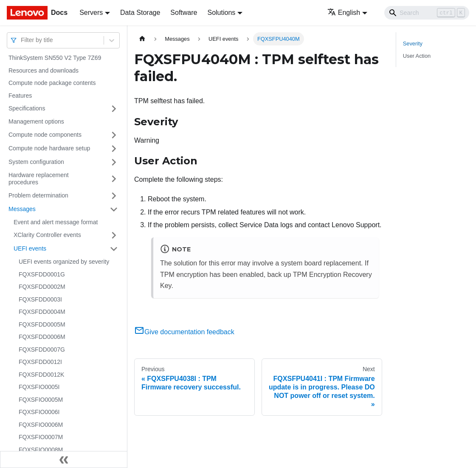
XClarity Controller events (47, 235)
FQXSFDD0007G (42, 350)
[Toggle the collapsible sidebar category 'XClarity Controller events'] (114, 235)
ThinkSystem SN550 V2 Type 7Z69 (55, 58)
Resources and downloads (44, 70)
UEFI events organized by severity (64, 262)
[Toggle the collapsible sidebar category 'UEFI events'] (114, 249)
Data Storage (140, 13)
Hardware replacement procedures (39, 179)
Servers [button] (91, 13)
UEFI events (30, 248)
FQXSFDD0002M (42, 287)
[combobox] (22, 40)
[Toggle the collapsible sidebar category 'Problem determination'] (114, 196)
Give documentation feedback (184, 332)
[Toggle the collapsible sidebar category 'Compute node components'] (114, 135)
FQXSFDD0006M (42, 337)
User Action (417, 56)
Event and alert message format (56, 222)
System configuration (36, 162)
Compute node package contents (52, 83)
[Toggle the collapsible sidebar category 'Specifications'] (114, 109)
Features (20, 96)
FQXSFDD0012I (40, 362)
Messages (22, 209)
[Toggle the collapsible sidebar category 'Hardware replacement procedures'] (114, 179)
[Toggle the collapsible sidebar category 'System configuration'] (114, 162)
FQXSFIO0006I (39, 412)
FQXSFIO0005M (41, 400)
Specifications (27, 108)
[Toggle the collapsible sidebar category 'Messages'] (114, 209)
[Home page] (142, 39)
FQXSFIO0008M (41, 450)
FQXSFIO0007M (41, 437)
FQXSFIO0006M (41, 425)
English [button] (344, 13)
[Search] (427, 13)
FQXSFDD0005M (42, 324)
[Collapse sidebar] (64, 460)
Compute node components (45, 135)
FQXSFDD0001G (42, 274)
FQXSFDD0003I (40, 299)
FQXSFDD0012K (41, 375)
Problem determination (38, 195)
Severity (413, 44)
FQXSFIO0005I (39, 387)
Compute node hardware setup (49, 148)
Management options (36, 121)
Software (184, 13)
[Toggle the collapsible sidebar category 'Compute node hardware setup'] (114, 149)
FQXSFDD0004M (42, 312)
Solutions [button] (221, 13)
